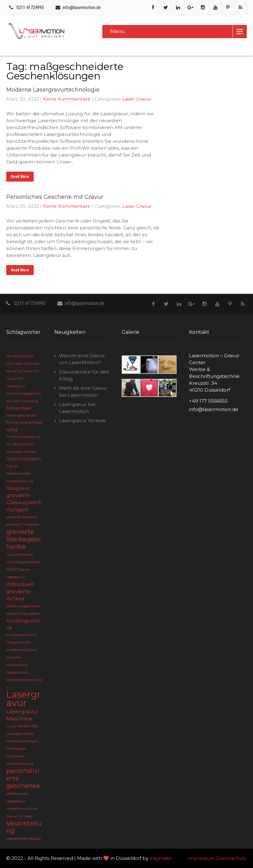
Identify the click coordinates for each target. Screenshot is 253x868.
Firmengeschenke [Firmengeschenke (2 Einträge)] (21, 416)
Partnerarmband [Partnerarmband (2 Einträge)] (20, 764)
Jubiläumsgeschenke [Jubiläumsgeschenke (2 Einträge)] (23, 606)
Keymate (161, 858)
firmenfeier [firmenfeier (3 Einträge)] (19, 408)
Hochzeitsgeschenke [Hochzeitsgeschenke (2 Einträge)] (23, 562)
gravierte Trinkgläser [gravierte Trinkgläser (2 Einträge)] (23, 525)
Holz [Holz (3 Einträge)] (12, 569)
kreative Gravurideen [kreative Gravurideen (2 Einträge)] (23, 614)
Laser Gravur (137, 99)
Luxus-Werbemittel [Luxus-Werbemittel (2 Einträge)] (22, 726)
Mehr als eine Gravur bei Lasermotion (83, 391)
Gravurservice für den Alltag (84, 375)
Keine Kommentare (67, 99)
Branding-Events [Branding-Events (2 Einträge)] (20, 356)
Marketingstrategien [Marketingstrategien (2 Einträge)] (23, 741)
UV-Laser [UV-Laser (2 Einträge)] (26, 816)
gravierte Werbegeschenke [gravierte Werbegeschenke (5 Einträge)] (24, 539)
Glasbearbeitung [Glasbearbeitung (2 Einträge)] (20, 481)
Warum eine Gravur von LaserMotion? (82, 359)
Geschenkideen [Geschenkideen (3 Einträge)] (24, 459)
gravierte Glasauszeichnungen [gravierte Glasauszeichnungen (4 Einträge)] (24, 502)
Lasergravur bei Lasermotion (77, 408)
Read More (20, 177)
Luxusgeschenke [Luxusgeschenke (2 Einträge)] (20, 734)
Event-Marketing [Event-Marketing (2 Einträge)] (25, 401)
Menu (118, 31)
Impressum (201, 858)
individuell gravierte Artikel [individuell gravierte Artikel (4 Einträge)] (20, 591)
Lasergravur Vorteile (83, 421)
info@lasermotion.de (82, 8)
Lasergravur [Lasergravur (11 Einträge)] (24, 699)
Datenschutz (231, 858)
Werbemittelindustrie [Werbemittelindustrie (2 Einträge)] (24, 839)
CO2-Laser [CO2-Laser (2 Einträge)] (14, 364)
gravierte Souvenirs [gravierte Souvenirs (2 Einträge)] (22, 517)
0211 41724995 (30, 8)
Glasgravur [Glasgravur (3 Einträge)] (18, 488)
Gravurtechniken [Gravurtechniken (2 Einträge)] (20, 555)
